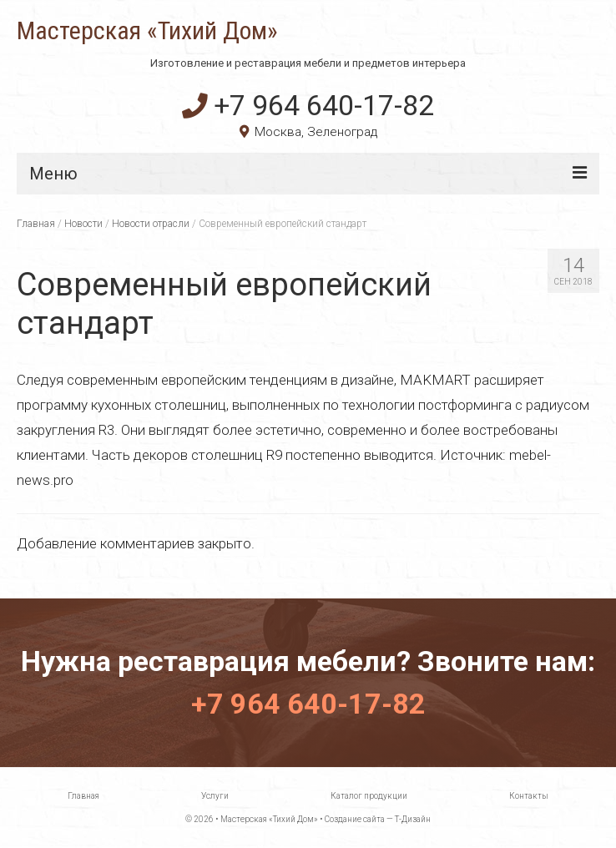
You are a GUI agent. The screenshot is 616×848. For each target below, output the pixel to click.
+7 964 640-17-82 (308, 105)
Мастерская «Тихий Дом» (147, 31)
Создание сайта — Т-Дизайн (378, 819)
